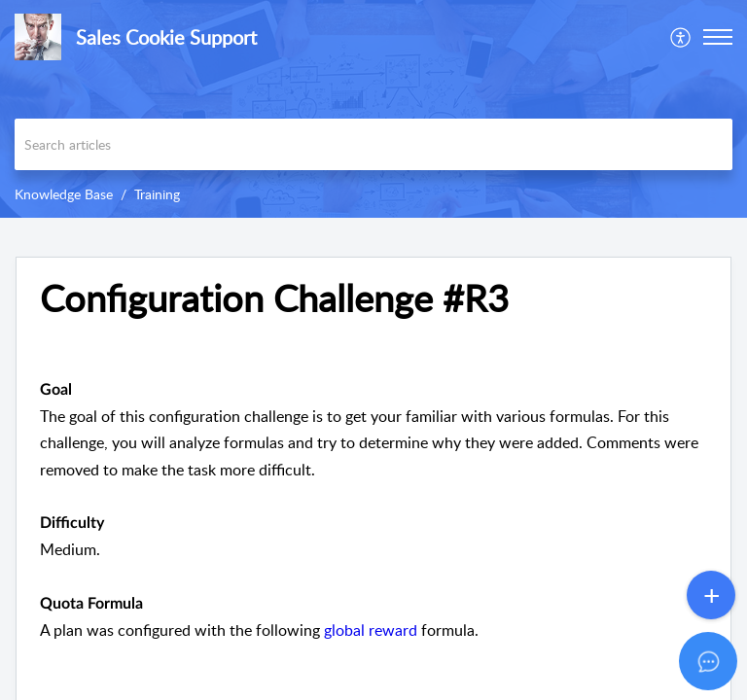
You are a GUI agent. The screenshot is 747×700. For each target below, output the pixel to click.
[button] (718, 37)
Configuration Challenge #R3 (274, 298)
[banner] (373, 109)
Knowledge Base (64, 194)
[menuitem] (681, 37)
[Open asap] (708, 661)
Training (157, 194)
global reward (371, 630)
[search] (373, 144)
